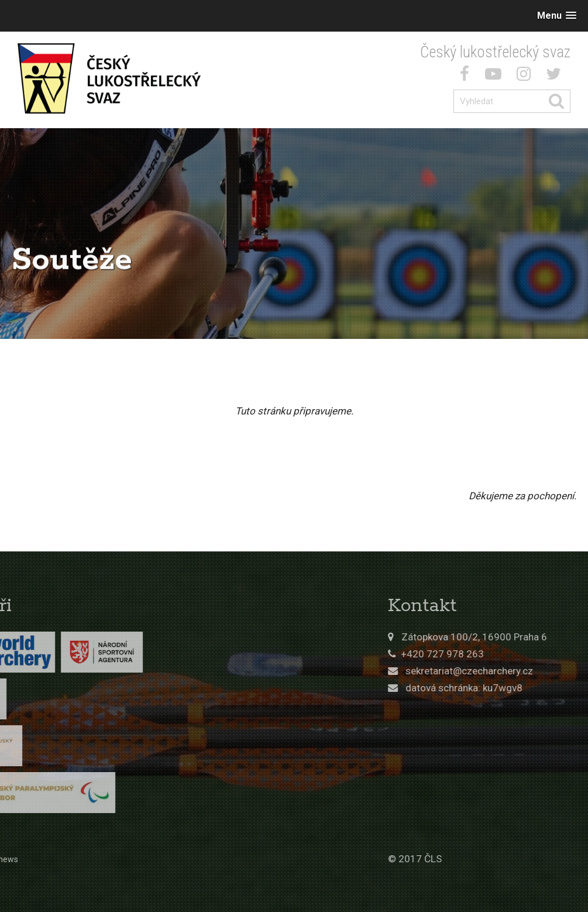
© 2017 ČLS (459, 859)
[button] (557, 16)
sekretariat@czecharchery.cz (513, 671)
